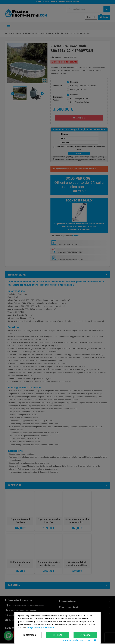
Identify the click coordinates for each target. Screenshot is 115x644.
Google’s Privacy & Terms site (40, 628)
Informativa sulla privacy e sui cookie (80, 640)
